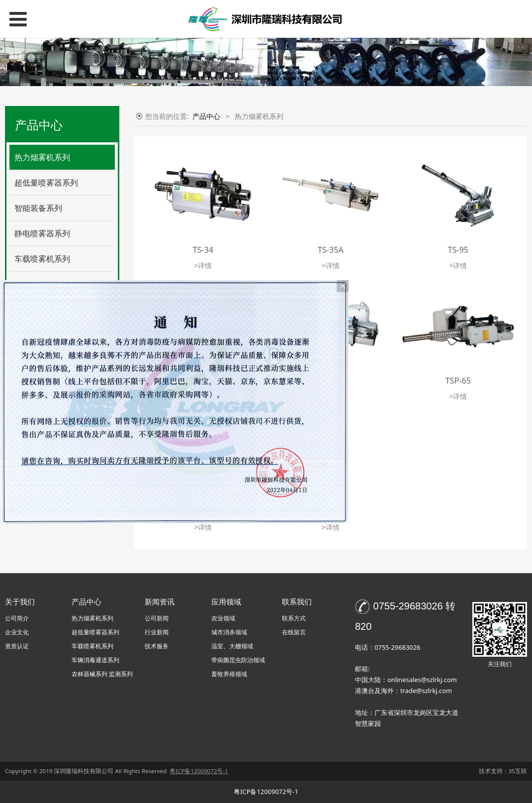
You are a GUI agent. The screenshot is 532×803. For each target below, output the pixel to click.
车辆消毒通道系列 (95, 660)
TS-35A (331, 250)
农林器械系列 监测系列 (102, 674)
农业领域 (223, 618)
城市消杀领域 (229, 632)
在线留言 (294, 632)
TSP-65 (458, 381)
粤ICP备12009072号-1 (266, 792)
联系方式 (294, 618)
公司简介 (17, 618)
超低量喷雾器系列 (46, 183)
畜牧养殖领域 (229, 674)
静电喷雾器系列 (42, 233)
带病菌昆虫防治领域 (238, 660)
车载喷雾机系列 (42, 259)
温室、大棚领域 (232, 646)
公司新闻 (157, 618)
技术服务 (157, 646)
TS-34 (203, 250)
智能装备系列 (38, 208)
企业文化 (17, 632)
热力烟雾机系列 (42, 157)
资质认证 (17, 646)
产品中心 (206, 116)
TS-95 (458, 250)
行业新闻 (157, 632)
